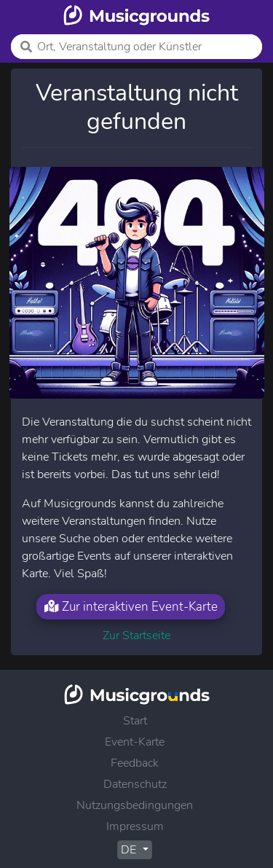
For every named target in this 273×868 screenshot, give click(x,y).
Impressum (135, 826)
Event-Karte (135, 742)
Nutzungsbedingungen (135, 805)
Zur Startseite (136, 636)
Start (135, 721)
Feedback (135, 763)
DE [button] (130, 850)
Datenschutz (135, 784)
